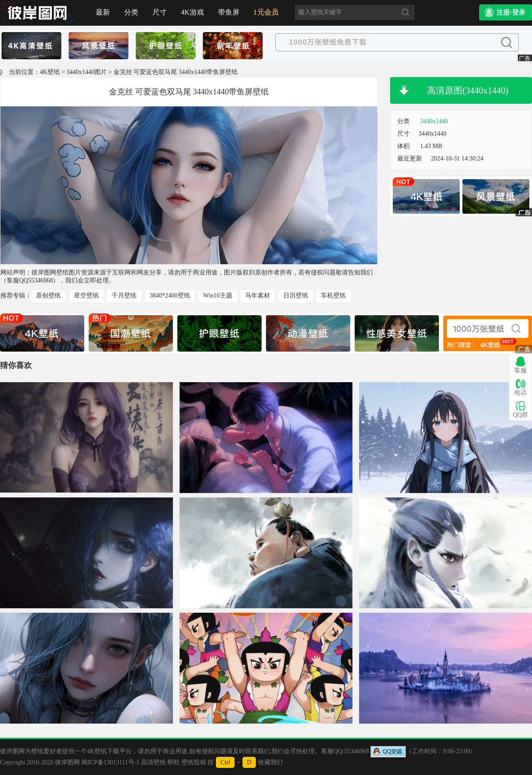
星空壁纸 (86, 296)
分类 (131, 12)
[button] (506, 12)
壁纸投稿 (194, 762)
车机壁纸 (333, 296)
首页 (38, 13)
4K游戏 (192, 12)
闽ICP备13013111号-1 (110, 762)
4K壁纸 (50, 72)
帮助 (173, 762)
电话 (520, 387)
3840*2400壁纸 (170, 296)
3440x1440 (434, 121)
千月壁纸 (124, 296)
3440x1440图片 (87, 72)
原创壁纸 (48, 296)
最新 (103, 12)
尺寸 (160, 12)
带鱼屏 (229, 12)
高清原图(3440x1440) (467, 90)
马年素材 (258, 296)
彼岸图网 (67, 762)
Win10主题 (218, 296)
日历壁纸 (296, 296)
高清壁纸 (153, 762)
